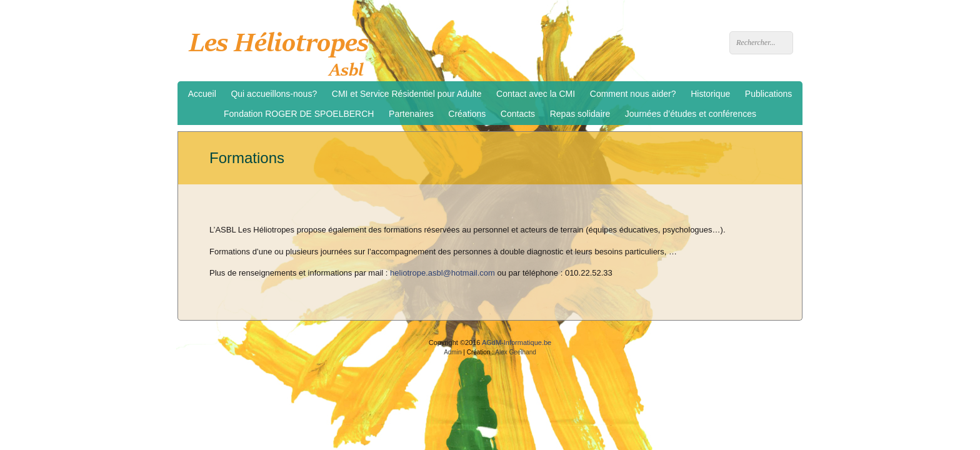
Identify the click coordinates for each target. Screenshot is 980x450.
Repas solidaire (580, 114)
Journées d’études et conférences (691, 114)
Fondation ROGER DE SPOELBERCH (299, 114)
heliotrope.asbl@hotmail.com (442, 273)
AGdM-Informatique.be (517, 342)
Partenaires (411, 114)
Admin (452, 352)
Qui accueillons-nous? (274, 94)
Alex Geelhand (516, 352)
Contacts (518, 114)
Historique (710, 94)
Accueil (202, 94)
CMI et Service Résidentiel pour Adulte (407, 94)
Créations (467, 114)
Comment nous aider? (633, 94)
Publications (769, 94)
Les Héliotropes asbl (283, 51)
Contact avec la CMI (536, 94)
